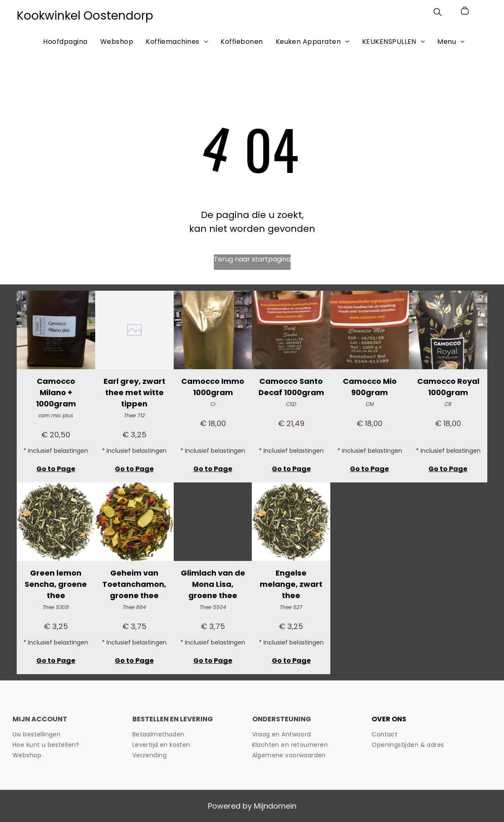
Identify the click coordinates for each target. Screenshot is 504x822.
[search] (438, 14)
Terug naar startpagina (252, 259)
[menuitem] (65, 41)
